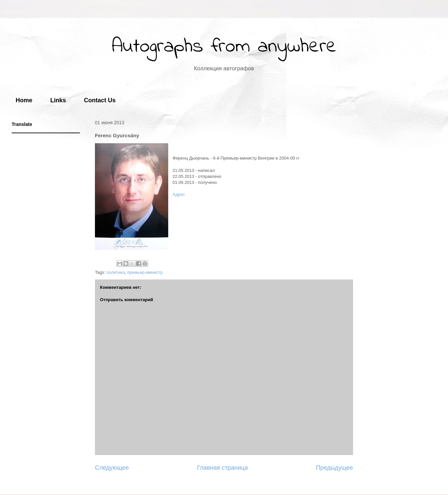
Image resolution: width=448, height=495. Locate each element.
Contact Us (100, 100)
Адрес (179, 194)
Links (58, 100)
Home (24, 100)
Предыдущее (335, 468)
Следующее (112, 468)
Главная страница (222, 468)
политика (116, 272)
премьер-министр (145, 272)
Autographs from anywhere (224, 47)
